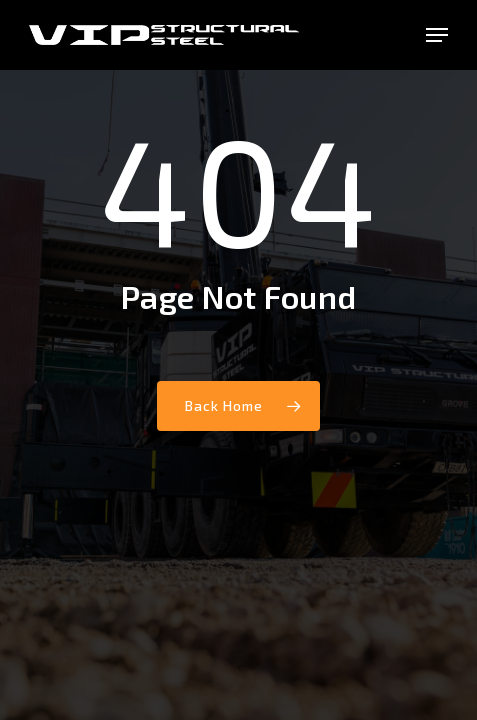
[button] (437, 35)
